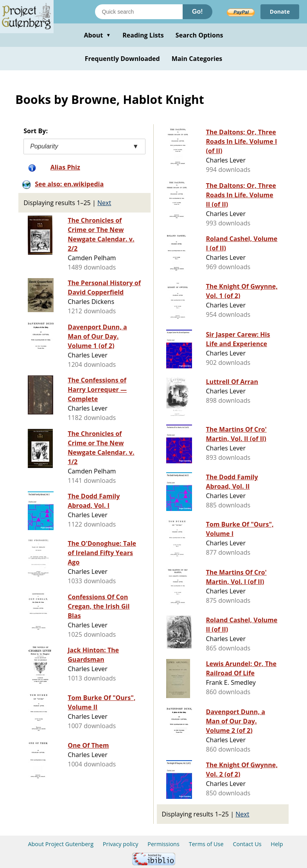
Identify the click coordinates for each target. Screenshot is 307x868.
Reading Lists (143, 35)
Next (104, 203)
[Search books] (139, 12)
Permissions (163, 844)
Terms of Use (206, 844)
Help (277, 844)
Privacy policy (121, 844)
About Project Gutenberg (61, 844)
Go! (197, 12)
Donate (280, 12)
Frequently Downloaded (122, 59)
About (97, 35)
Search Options (199, 35)
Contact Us (247, 844)
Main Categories (197, 59)
